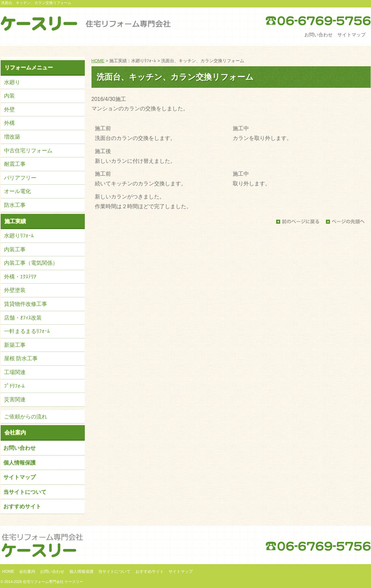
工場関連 (15, 372)
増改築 (12, 137)
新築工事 (15, 345)
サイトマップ (351, 35)
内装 (9, 96)
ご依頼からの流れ (26, 417)
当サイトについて (25, 492)
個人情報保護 (20, 463)
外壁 (9, 109)
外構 (9, 123)
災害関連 (15, 399)
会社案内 (15, 432)
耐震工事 (15, 164)
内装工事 (15, 249)
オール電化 (17, 191)
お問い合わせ (319, 35)
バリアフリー (20, 178)
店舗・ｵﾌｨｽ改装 (23, 318)
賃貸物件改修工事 (26, 304)
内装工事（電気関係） (31, 263)
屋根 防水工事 (21, 358)
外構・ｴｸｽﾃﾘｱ (20, 277)
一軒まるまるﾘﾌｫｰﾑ (27, 331)
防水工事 (15, 205)
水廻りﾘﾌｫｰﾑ (19, 236)
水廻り (12, 82)
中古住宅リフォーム (28, 151)
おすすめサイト (22, 506)
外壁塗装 (15, 290)
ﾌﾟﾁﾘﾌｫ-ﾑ (14, 386)
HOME (98, 61)
